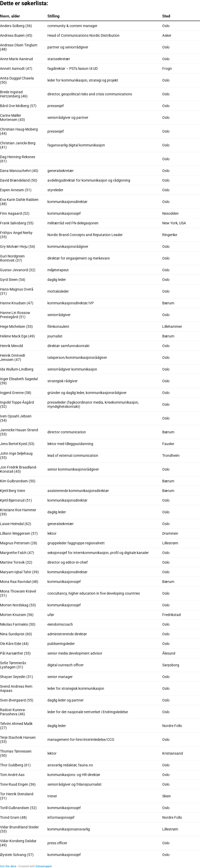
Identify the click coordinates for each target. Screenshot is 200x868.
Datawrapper (44, 866)
